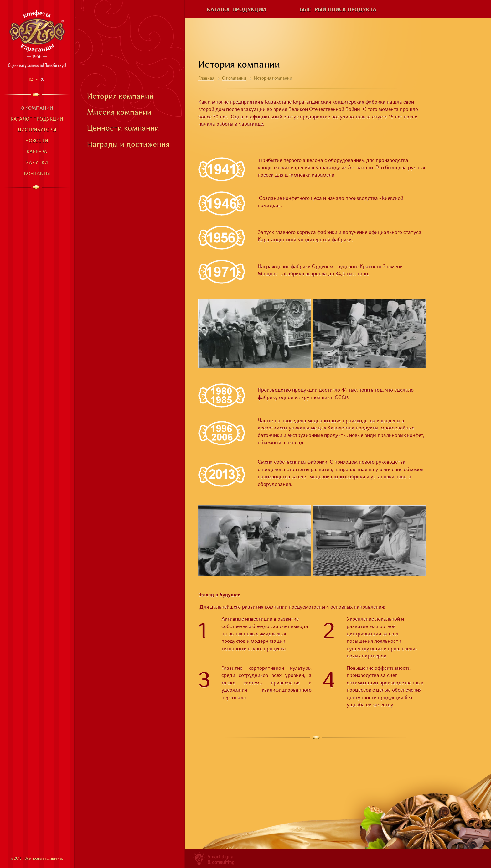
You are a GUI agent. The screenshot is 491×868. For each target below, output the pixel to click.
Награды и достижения (128, 145)
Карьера (37, 152)
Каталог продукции (37, 120)
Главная (206, 78)
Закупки (37, 163)
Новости (37, 141)
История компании (120, 97)
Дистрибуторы (37, 130)
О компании (37, 109)
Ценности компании (123, 129)
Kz (31, 79)
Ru (42, 79)
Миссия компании (119, 113)
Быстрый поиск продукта (338, 10)
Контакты (37, 174)
